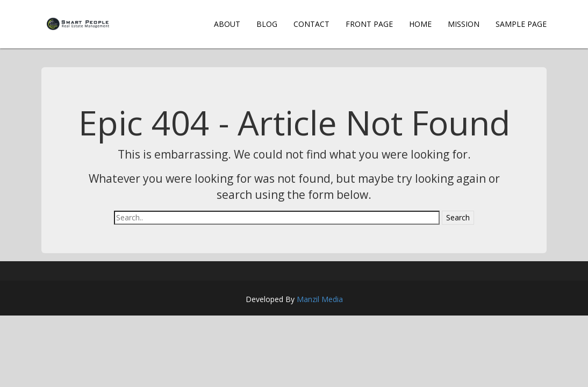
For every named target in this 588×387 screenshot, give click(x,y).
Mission (464, 24)
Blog (267, 24)
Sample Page (521, 24)
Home (420, 24)
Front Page (369, 24)
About (227, 24)
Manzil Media (320, 299)
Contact (311, 24)
